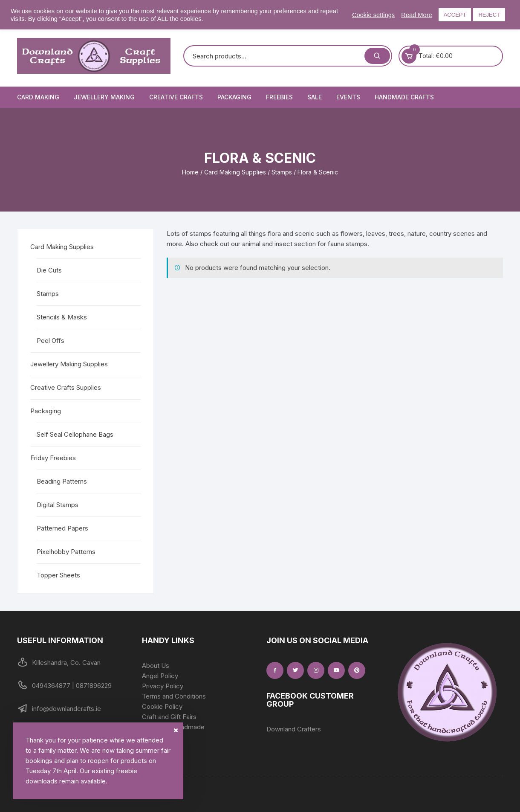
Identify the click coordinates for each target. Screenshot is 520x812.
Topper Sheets (58, 575)
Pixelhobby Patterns (66, 552)
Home (190, 172)
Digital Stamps (58, 505)
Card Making (38, 97)
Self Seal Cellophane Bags (75, 434)
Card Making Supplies (235, 172)
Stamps (282, 172)
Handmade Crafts (404, 97)
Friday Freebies (53, 458)
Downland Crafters (294, 729)
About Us (156, 666)
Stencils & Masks (62, 317)
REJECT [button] (489, 15)
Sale (315, 97)
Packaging (234, 97)
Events (348, 97)
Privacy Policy (163, 686)
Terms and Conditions (174, 696)
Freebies (279, 97)
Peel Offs (51, 341)
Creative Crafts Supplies (66, 387)
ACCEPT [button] (455, 15)
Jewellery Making (104, 97)
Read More (417, 15)
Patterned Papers (62, 528)
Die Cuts (49, 270)
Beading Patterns (62, 481)
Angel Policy (160, 676)
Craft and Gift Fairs (169, 717)
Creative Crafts (176, 97)
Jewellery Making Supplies (69, 364)
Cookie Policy (162, 706)
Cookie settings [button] (373, 15)
